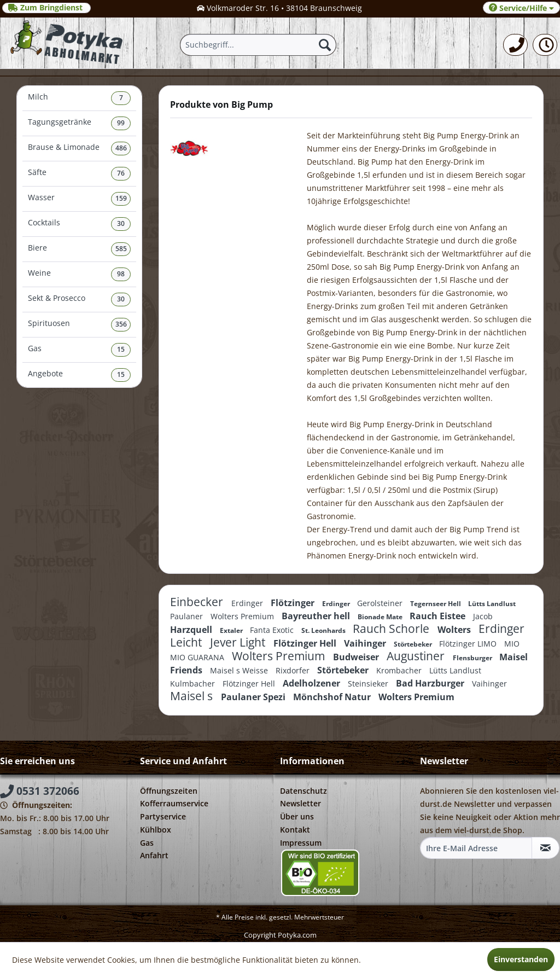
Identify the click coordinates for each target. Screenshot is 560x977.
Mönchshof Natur (333, 697)
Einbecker (198, 602)
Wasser (79, 199)
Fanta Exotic (273, 630)
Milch (79, 98)
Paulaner (188, 616)
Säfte (79, 174)
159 (121, 198)
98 (121, 274)
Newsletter (301, 803)
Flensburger (473, 658)
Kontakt (295, 830)
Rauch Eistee (439, 616)
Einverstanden (521, 959)
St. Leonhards (324, 630)
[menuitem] (515, 45)
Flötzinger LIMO (469, 644)
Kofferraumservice (174, 803)
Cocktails (79, 224)
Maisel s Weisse (240, 670)
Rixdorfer (294, 670)
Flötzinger (294, 603)
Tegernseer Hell (436, 604)
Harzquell (192, 630)
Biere (79, 249)
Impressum (301, 843)
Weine (79, 274)
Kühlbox (156, 830)
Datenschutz (304, 791)
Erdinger (248, 603)
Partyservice (163, 816)
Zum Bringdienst (46, 8)
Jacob (483, 616)
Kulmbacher (194, 684)
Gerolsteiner (381, 603)
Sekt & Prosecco (79, 300)
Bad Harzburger (431, 683)
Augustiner (417, 656)
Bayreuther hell (317, 616)
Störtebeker (414, 644)
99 (121, 123)
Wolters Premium (243, 616)
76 (121, 173)
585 (121, 249)
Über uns (297, 816)
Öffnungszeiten (169, 791)
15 (121, 349)
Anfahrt (154, 855)
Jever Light (239, 642)
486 (121, 148)
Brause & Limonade (79, 149)
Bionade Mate (381, 617)
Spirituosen (79, 325)
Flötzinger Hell (306, 643)
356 (121, 324)
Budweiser (357, 657)
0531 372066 (40, 791)
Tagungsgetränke (79, 123)
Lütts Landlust (492, 604)
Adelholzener (313, 683)
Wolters (455, 630)
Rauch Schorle (392, 629)
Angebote (79, 375)
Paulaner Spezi (254, 697)
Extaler (232, 630)
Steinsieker (369, 684)
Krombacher (400, 670)
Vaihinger (366, 643)
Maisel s (193, 696)
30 (121, 223)
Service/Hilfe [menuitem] (521, 8)
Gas (79, 350)
